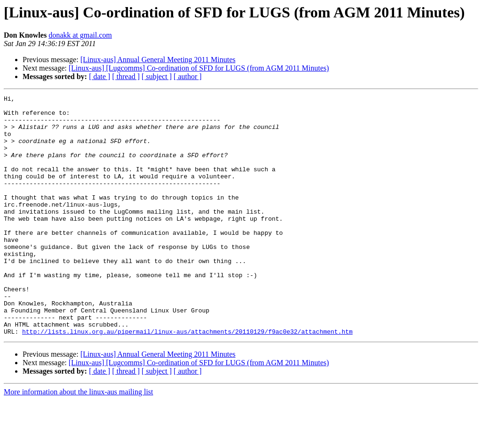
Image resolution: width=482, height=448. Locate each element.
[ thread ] (126, 76)
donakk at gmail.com (80, 35)
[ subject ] (157, 76)
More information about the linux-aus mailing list (78, 440)
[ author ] (188, 76)
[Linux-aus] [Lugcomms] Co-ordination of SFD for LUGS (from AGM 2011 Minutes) (199, 68)
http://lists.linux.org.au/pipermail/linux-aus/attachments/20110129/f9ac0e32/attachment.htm (187, 379)
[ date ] (100, 76)
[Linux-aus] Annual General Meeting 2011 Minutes (158, 60)
